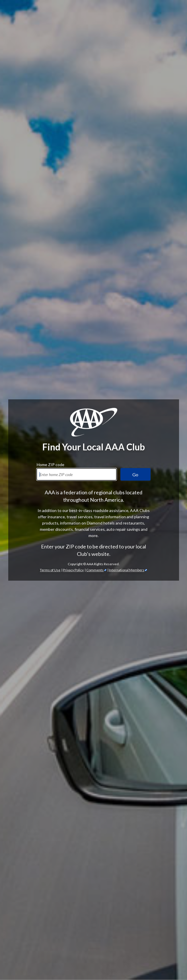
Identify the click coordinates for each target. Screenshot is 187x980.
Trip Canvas (88, 944)
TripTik (62, 937)
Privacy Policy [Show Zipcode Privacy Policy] (73, 183)
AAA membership (29, 388)
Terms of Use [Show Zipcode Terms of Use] (50, 183)
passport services (106, 956)
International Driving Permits (121, 950)
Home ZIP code (51, 76)
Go (135, 87)
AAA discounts (45, 510)
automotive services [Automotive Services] (54, 606)
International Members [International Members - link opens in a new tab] (127, 183)
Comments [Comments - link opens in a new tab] (95, 183)
